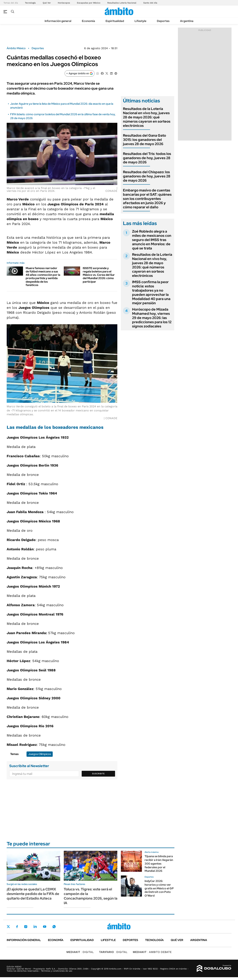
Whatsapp (54, 927)
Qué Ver (47, 3)
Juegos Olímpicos (40, 754)
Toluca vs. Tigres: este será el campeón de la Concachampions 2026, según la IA (91, 896)
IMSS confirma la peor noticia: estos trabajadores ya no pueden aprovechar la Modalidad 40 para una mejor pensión (151, 292)
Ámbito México (16, 48)
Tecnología (30, 3)
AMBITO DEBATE (152, 952)
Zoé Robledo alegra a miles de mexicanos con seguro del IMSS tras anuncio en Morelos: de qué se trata (152, 240)
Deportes (163, 21)
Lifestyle (140, 21)
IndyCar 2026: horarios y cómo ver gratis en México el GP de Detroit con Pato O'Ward (159, 888)
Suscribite (98, 774)
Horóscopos (64, 3)
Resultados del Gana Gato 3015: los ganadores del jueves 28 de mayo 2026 (144, 140)
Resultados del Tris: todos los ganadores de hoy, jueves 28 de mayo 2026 (147, 158)
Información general (58, 21)
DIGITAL (80, 952)
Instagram (26, 927)
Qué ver (177, 940)
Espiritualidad (115, 21)
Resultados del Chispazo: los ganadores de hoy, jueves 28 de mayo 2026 (147, 176)
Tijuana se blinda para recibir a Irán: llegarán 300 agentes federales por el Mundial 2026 (159, 864)
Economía (88, 21)
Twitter (8, 927)
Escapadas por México (89, 3)
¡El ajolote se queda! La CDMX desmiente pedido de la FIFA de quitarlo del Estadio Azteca (33, 894)
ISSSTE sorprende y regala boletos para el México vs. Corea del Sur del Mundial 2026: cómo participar (99, 275)
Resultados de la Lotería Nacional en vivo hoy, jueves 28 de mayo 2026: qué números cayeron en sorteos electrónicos (147, 117)
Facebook (17, 927)
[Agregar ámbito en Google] (80, 73)
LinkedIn (35, 927)
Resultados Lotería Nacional (122, 3)
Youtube (45, 927)
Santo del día (150, 3)
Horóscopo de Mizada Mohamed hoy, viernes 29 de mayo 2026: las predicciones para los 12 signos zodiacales (152, 318)
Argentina (187, 21)
